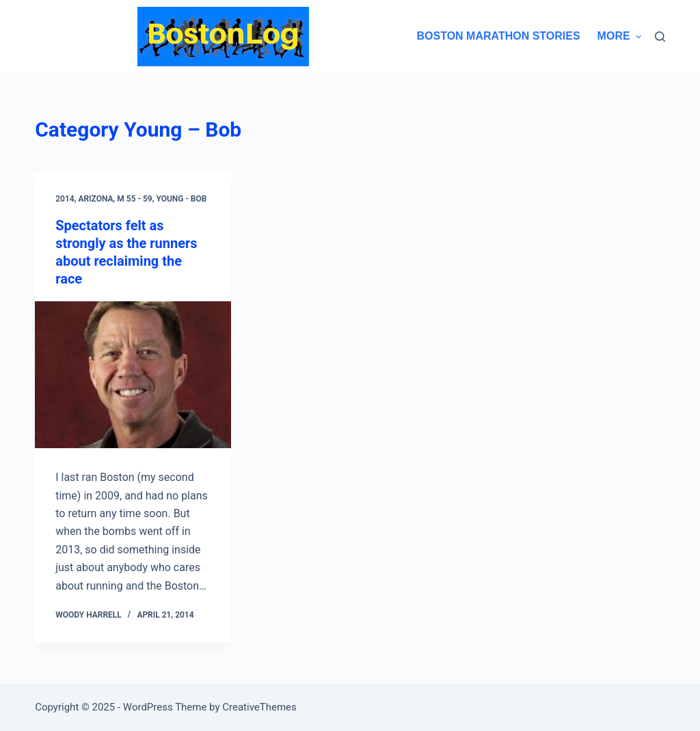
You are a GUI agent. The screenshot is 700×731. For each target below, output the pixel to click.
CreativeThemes (259, 707)
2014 (65, 199)
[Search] (660, 37)
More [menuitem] (619, 36)
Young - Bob (181, 199)
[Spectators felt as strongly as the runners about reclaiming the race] (133, 375)
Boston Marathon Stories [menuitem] (498, 36)
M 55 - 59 (134, 199)
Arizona (95, 199)
